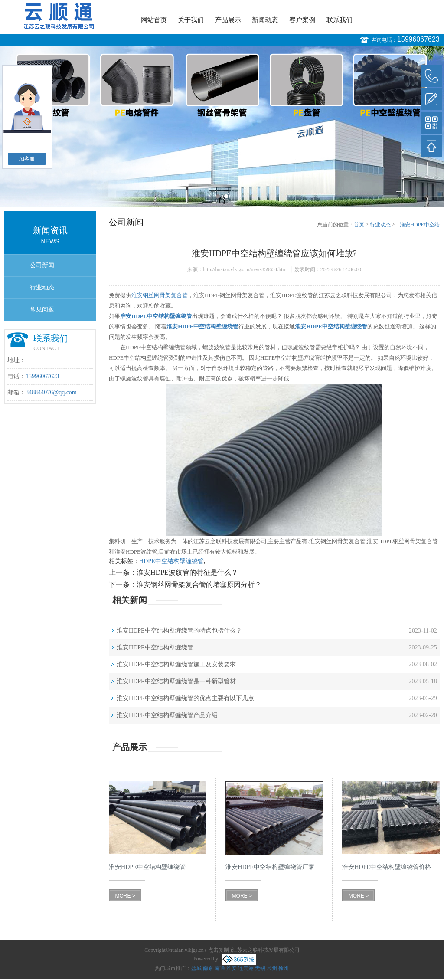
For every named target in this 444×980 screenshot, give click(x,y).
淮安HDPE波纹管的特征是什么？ (187, 572)
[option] (222, 126)
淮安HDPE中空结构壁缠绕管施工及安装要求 (176, 664)
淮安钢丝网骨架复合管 (160, 295)
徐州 (284, 968)
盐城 (196, 968)
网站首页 (154, 20)
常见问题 (42, 310)
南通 (220, 968)
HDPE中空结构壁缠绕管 (171, 561)
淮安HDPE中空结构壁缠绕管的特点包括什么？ (179, 631)
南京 (208, 968)
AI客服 (27, 159)
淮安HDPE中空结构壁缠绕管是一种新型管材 (176, 681)
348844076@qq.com (51, 392)
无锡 (260, 968)
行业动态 (42, 287)
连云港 (246, 968)
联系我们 (340, 20)
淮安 (232, 968)
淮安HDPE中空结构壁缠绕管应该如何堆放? (419, 225)
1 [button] (218, 196)
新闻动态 (265, 20)
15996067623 (418, 39)
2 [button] (226, 196)
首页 (359, 225)
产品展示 (228, 20)
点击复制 (219, 950)
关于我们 (191, 20)
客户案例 (302, 20)
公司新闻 (42, 265)
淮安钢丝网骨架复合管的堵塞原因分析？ (199, 585)
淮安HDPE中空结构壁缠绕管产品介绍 (167, 715)
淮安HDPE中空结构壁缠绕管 (155, 647)
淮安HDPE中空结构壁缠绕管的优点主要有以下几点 (185, 698)
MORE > (125, 896)
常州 (272, 968)
